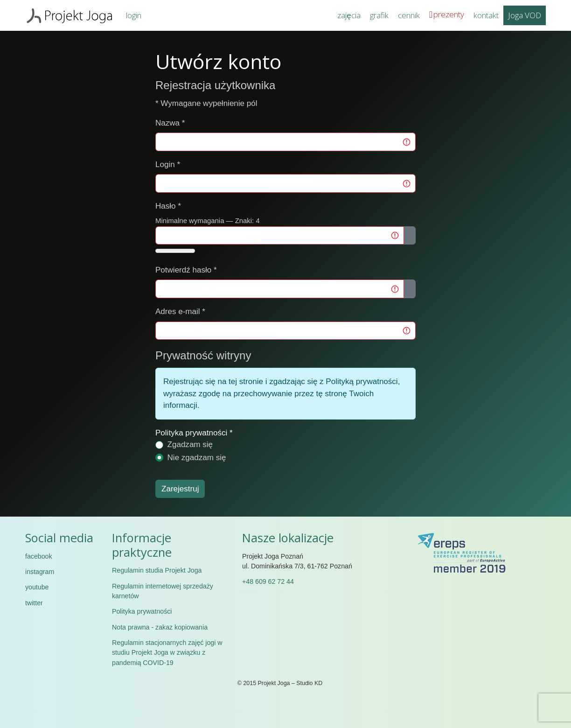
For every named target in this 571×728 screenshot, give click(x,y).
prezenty (449, 14)
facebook (39, 556)
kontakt (486, 15)
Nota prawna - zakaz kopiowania (160, 627)
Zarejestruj (180, 489)
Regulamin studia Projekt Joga (157, 570)
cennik (409, 15)
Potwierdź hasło (186, 270)
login (134, 15)
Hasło (168, 206)
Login (168, 164)
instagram (40, 572)
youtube (37, 587)
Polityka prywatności (191, 433)
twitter (34, 603)
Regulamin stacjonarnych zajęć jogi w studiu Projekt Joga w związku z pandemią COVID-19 (167, 653)
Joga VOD (525, 15)
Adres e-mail (180, 311)
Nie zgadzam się (197, 458)
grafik (379, 15)
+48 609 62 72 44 (268, 581)
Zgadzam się (190, 444)
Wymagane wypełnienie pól (206, 103)
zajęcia (349, 15)
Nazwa (170, 123)
